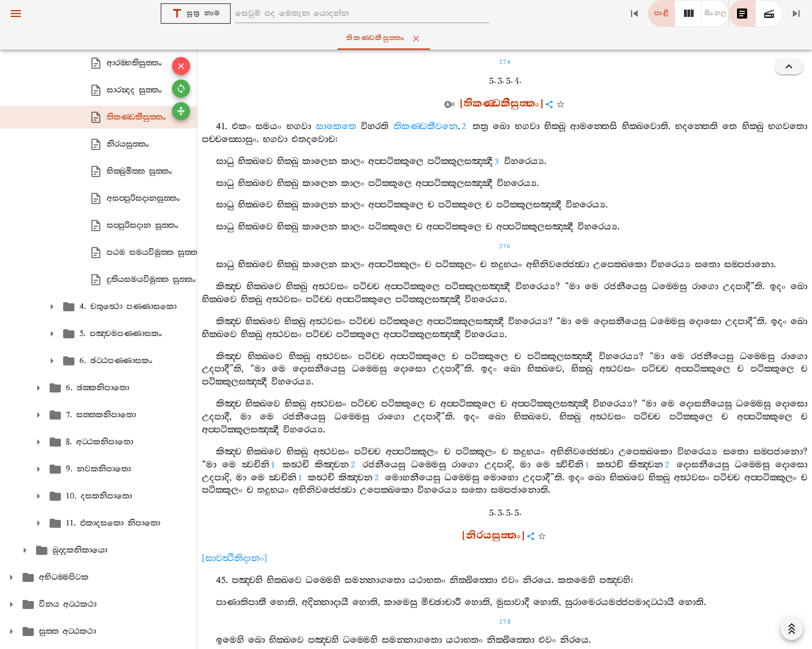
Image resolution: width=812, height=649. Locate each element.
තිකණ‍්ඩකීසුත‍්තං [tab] (408, 38)
